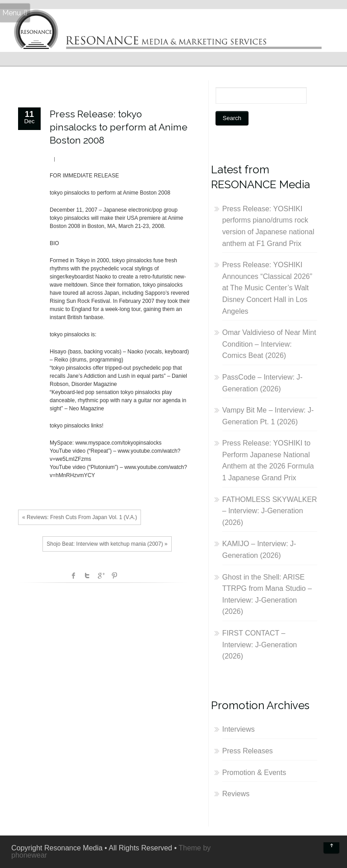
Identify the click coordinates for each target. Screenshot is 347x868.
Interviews (239, 729)
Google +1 (101, 576)
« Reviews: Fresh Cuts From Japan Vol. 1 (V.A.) (80, 517)
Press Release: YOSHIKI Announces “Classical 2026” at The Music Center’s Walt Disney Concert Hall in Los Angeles (267, 288)
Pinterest (114, 576)
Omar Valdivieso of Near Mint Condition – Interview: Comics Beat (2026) (269, 344)
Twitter (87, 576)
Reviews (236, 794)
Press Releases (248, 751)
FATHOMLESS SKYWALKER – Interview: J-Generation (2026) (270, 511)
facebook (74, 576)
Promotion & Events (254, 773)
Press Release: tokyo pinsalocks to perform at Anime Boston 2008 (119, 127)
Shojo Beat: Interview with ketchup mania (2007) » (107, 544)
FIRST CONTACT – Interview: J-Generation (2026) (260, 645)
